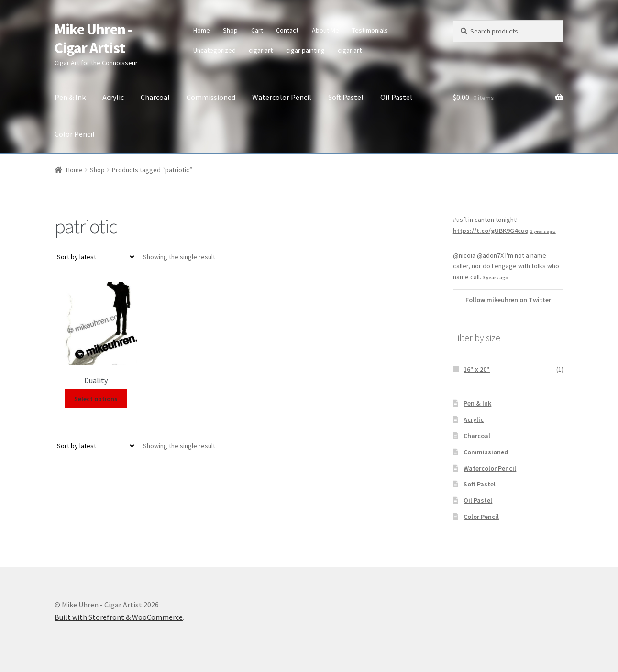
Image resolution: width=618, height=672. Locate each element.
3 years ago (543, 231)
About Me (326, 30)
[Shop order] (95, 257)
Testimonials (370, 30)
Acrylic (113, 97)
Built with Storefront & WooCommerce (119, 617)
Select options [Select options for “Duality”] (96, 399)
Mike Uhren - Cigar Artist (93, 39)
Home (202, 30)
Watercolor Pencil (282, 97)
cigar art (261, 50)
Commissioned (211, 97)
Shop (230, 30)
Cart (257, 30)
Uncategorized (215, 50)
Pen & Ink (70, 97)
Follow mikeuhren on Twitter (508, 300)
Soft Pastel (346, 97)
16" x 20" (477, 369)
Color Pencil (75, 134)
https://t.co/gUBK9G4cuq (491, 231)
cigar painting (305, 50)
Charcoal (155, 97)
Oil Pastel (396, 97)
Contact (287, 30)
